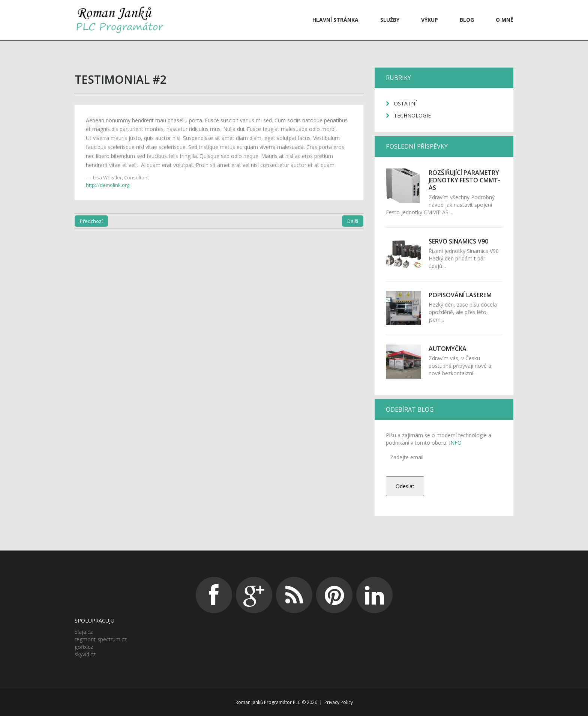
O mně (505, 20)
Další (353, 221)
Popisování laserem (460, 295)
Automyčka (448, 349)
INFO (454, 443)
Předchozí (91, 221)
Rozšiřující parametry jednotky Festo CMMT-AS (464, 180)
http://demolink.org (108, 185)
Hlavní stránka (335, 20)
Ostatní (405, 103)
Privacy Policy (339, 702)
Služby (390, 20)
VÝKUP (430, 20)
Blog (467, 20)
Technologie (412, 115)
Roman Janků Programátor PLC (268, 702)
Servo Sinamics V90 (458, 241)
